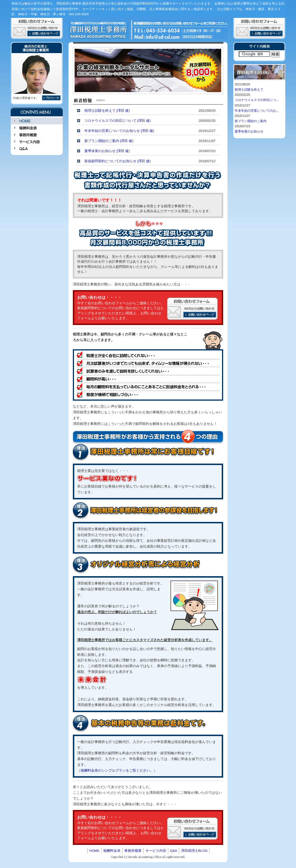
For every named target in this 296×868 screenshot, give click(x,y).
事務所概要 (37, 135)
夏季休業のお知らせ (249, 131)
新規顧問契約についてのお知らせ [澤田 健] (118, 161)
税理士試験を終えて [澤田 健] (107, 110)
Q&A (37, 149)
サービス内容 (37, 142)
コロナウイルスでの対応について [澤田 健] (118, 121)
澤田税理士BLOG (194, 851)
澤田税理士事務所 (99, 29)
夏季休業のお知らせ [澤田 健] (107, 151)
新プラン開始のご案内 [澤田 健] (109, 141)
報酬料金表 (37, 128)
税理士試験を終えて (249, 89)
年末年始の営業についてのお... (257, 111)
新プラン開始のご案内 (251, 121)
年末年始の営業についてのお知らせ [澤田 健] (119, 131)
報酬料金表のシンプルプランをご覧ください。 (117, 770)
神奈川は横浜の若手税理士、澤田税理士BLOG (259, 72)
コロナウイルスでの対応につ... (257, 100)
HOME (37, 121)
